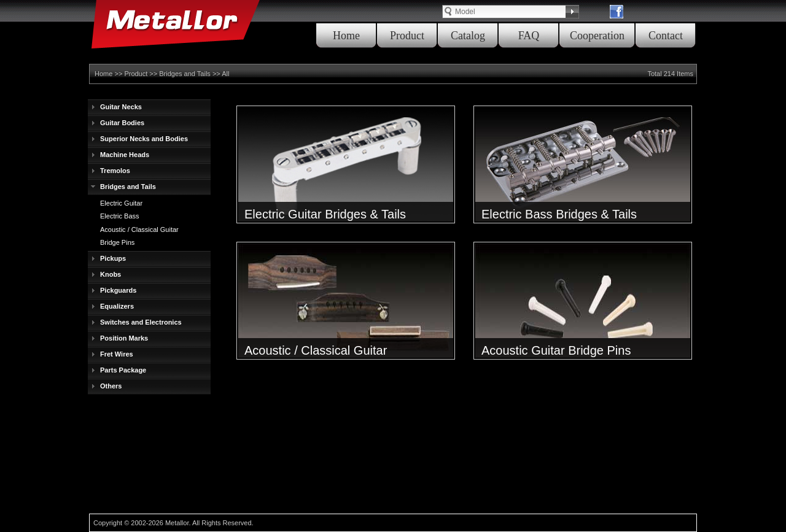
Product (407, 36)
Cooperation (597, 36)
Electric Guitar (121, 203)
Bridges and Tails (185, 74)
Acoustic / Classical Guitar (139, 229)
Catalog (468, 36)
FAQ (529, 36)
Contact (666, 36)
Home (346, 36)
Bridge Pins (117, 242)
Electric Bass (120, 216)
